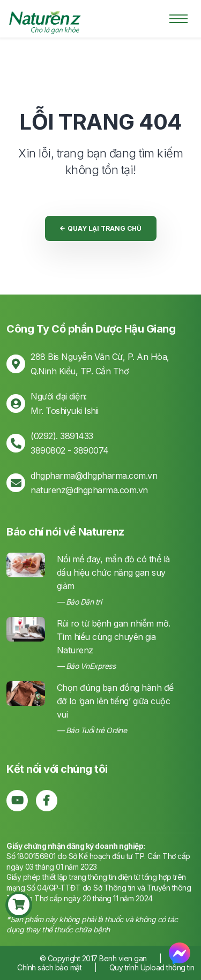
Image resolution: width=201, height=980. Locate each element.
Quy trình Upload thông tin (152, 967)
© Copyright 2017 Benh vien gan (94, 958)
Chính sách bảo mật (49, 967)
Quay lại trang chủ (101, 228)
